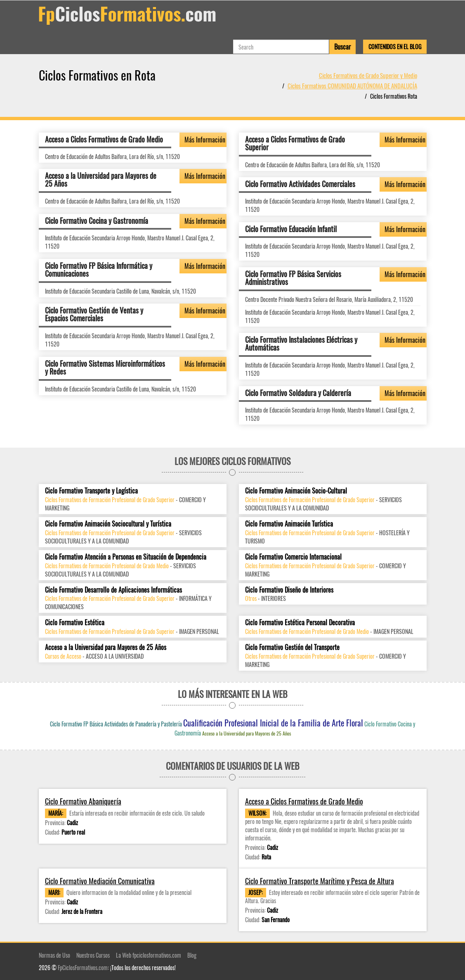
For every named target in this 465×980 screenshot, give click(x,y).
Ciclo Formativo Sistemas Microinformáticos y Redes (105, 368)
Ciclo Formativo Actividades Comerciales (300, 184)
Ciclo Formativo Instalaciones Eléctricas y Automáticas (301, 344)
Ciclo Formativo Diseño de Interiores (289, 590)
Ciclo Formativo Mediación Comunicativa (100, 881)
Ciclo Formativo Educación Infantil (291, 229)
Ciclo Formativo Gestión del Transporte (292, 647)
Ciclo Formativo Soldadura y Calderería (298, 393)
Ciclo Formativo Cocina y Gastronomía (97, 221)
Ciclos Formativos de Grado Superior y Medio (368, 75)
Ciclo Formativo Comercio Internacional (293, 557)
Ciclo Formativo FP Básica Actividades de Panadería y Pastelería (116, 724)
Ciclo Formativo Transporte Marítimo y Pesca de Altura (320, 881)
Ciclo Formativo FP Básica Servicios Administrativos (293, 278)
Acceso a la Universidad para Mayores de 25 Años (101, 180)
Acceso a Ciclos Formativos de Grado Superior (295, 143)
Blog (192, 955)
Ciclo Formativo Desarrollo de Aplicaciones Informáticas (113, 590)
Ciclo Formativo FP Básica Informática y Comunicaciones (99, 270)
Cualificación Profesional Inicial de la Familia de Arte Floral (273, 723)
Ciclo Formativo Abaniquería (83, 801)
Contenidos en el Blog (395, 46)
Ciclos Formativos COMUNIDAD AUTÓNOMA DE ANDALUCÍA (352, 85)
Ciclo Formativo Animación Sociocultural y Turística (108, 524)
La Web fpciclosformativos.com (149, 955)
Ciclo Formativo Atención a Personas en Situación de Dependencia (126, 557)
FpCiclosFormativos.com (83, 967)
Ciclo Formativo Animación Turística (289, 524)
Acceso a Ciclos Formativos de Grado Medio (104, 139)
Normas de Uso (54, 955)
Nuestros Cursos (93, 955)
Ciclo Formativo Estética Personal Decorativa (300, 623)
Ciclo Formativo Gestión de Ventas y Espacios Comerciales (94, 314)
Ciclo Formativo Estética (75, 623)
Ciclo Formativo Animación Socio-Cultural (296, 491)
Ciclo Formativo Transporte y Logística (91, 491)
